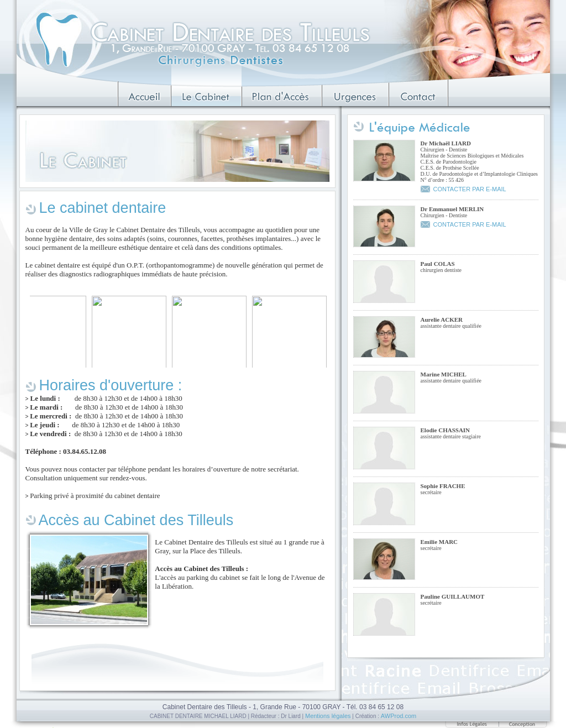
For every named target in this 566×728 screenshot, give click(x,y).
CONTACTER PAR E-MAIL (470, 189)
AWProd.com (399, 716)
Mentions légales (328, 716)
